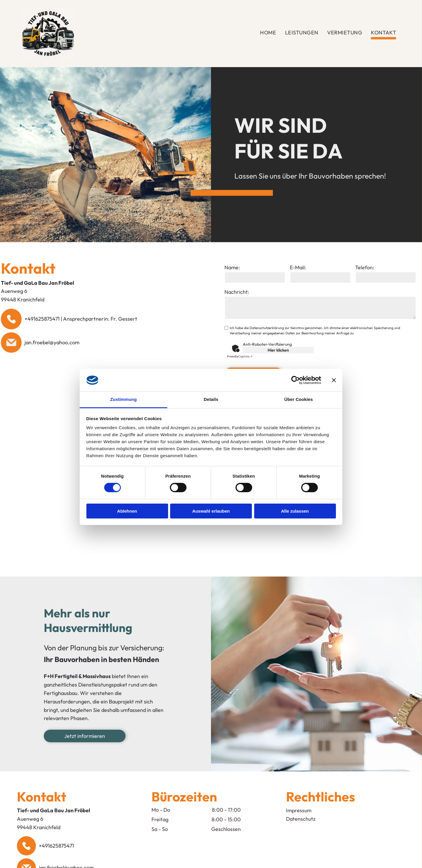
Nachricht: (237, 292)
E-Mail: (298, 267)
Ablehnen (127, 511)
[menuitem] (268, 34)
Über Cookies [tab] (299, 399)
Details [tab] (211, 399)
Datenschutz (301, 819)
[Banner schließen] (334, 380)
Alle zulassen (295, 511)
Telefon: (365, 267)
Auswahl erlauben (211, 511)
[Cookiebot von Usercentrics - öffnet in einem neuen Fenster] (295, 380)
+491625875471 (42, 319)
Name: (232, 267)
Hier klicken (278, 350)
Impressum (299, 810)
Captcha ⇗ (240, 356)
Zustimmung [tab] (124, 399)
